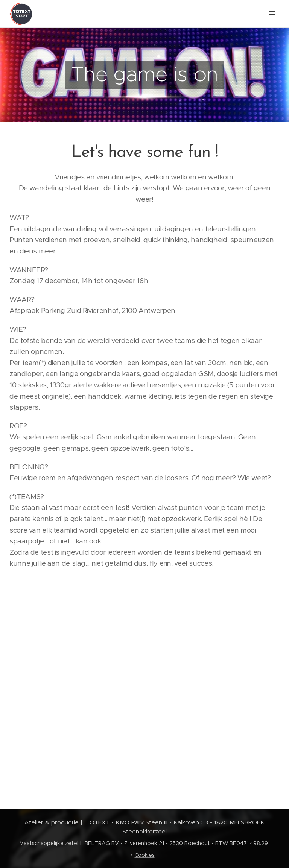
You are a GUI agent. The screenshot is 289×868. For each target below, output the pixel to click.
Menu (272, 14)
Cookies (145, 855)
